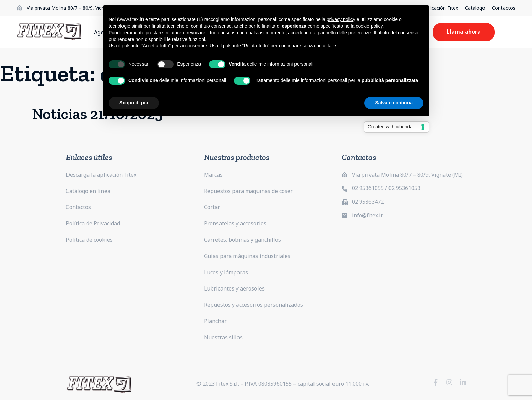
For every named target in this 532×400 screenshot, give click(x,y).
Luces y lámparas (226, 272)
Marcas (213, 175)
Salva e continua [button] (394, 103)
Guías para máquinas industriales (247, 256)
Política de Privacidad (93, 223)
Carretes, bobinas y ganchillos (242, 240)
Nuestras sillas (223, 337)
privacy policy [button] (341, 19)
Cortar (212, 207)
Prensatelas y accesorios (235, 223)
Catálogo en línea (88, 191)
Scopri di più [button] (134, 103)
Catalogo (475, 8)
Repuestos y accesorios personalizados (253, 305)
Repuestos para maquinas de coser (248, 191)
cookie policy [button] (369, 26)
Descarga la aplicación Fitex (101, 175)
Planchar (215, 321)
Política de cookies (89, 240)
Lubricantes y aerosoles (234, 288)
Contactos (504, 8)
